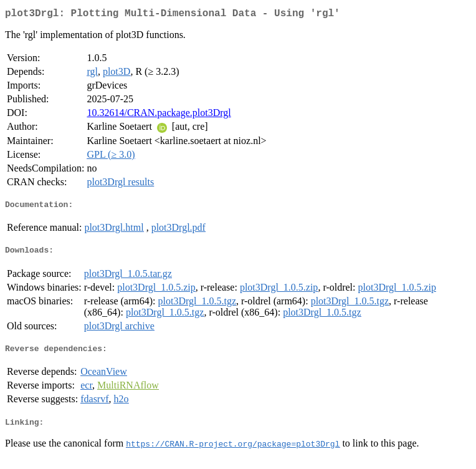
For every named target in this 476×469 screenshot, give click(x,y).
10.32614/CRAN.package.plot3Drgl (159, 115)
